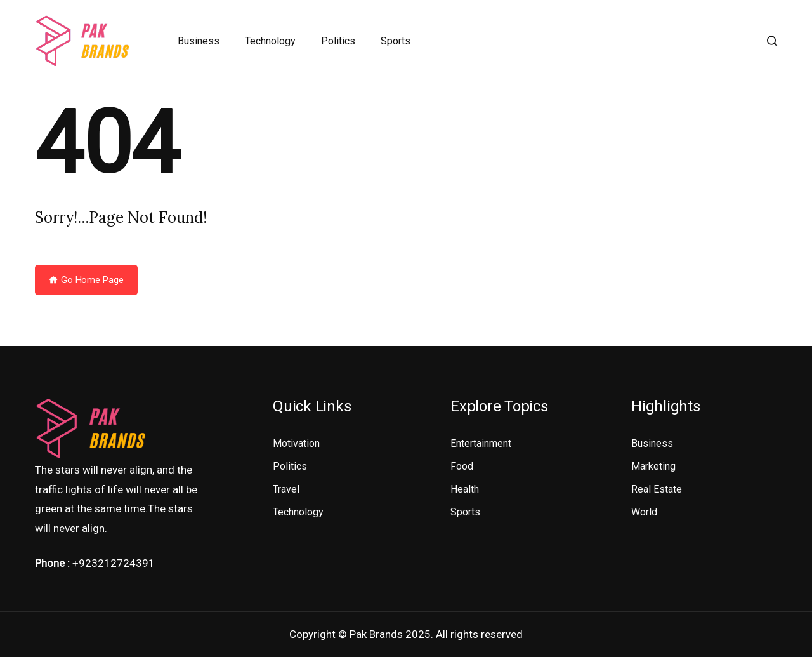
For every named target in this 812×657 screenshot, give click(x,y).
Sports (396, 41)
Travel (286, 489)
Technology (270, 41)
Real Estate (657, 489)
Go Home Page (86, 280)
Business (199, 41)
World (644, 512)
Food (462, 466)
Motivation (296, 443)
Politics (338, 41)
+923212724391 (114, 563)
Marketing (653, 466)
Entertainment (481, 443)
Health (465, 489)
